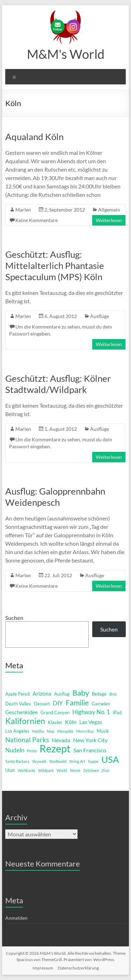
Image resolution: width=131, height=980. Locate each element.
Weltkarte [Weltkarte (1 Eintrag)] (27, 770)
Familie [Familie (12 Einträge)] (77, 703)
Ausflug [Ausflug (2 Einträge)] (62, 694)
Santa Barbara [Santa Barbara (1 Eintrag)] (17, 761)
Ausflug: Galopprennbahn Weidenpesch (55, 497)
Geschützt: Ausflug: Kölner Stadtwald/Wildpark (58, 384)
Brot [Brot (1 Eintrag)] (113, 694)
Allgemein (109, 210)
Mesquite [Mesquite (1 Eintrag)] (65, 731)
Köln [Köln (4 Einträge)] (71, 722)
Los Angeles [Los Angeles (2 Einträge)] (17, 731)
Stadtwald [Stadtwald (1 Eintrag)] (58, 761)
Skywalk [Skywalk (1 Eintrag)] (39, 761)
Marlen (23, 210)
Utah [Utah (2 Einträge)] (10, 770)
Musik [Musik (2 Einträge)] (103, 731)
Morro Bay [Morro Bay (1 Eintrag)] (85, 731)
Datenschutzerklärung (78, 968)
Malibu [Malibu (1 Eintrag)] (38, 731)
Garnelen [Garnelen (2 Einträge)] (101, 704)
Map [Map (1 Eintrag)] (51, 731)
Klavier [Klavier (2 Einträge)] (55, 722)
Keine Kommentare (37, 220)
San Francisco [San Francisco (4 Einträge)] (90, 750)
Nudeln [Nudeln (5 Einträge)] (15, 750)
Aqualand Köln (34, 137)
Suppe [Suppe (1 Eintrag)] (93, 761)
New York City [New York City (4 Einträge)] (90, 740)
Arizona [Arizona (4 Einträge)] (42, 693)
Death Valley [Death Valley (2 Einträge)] (18, 704)
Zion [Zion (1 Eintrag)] (105, 770)
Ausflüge (100, 316)
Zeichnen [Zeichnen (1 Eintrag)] (91, 770)
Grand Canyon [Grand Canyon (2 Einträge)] (55, 712)
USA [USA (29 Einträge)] (110, 759)
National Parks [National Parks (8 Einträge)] (27, 740)
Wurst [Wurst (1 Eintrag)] (75, 770)
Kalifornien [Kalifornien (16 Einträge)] (25, 721)
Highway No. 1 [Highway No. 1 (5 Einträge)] (91, 712)
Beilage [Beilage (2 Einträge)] (99, 694)
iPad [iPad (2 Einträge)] (117, 712)
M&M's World (66, 54)
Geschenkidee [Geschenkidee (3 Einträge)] (21, 712)
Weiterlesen (109, 220)
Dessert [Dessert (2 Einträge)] (42, 704)
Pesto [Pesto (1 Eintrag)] (32, 751)
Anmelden (16, 918)
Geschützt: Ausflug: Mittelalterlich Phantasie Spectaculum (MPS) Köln (55, 265)
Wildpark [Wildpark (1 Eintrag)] (46, 770)
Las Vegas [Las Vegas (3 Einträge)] (91, 722)
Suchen (14, 618)
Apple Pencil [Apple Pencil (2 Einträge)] (17, 694)
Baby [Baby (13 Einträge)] (81, 693)
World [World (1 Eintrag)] (62, 770)
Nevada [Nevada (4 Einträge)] (61, 740)
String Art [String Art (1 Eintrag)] (77, 761)
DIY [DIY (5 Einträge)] (58, 703)
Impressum (43, 968)
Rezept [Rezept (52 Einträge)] (55, 748)
